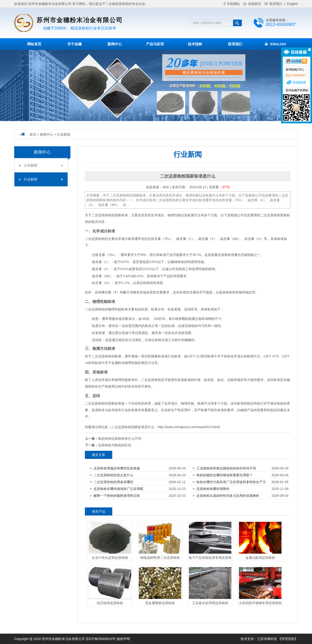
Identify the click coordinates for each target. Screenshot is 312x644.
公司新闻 (43, 165)
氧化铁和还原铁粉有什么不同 (120, 439)
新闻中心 (115, 44)
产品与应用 (155, 44)
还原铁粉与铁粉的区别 (115, 445)
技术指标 (195, 44)
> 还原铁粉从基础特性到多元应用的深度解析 (226, 496)
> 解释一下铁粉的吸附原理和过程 (115, 496)
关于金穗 (74, 44)
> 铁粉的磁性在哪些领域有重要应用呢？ (223, 475)
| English (290, 4)
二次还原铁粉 (101, 215)
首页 (33, 134)
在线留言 (252, 4)
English (275, 44)
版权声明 (123, 639)
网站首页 (34, 44)
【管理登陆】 (288, 639)
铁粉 (101, 239)
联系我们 (273, 4)
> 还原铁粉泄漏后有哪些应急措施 (115, 468)
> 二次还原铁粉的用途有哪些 (112, 482)
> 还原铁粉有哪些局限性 (211, 489)
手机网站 (232, 4)
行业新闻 (64, 134)
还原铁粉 (273, 215)
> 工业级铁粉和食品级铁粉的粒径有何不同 (224, 468)
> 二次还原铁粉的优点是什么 (112, 475)
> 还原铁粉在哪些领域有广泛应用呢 (117, 489)
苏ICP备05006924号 (101, 639)
